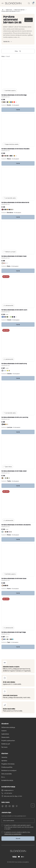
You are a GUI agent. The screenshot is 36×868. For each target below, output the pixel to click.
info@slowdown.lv (9, 790)
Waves (9, 159)
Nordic (9, 105)
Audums (4, 731)
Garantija (4, 757)
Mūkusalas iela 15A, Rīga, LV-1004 (13, 796)
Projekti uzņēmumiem (8, 741)
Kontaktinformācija (7, 780)
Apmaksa (4, 761)
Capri (9, 642)
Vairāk (18, 110)
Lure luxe (10, 427)
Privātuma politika (7, 767)
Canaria (9, 374)
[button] (33, 805)
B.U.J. (3, 777)
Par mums (4, 747)
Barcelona (10, 212)
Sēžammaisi (9, 10)
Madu (9, 266)
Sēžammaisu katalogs (8, 727)
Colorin (9, 320)
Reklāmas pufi (6, 744)
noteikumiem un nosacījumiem (13, 834)
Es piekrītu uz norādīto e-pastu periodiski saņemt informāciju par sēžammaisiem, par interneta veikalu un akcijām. (17, 827)
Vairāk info (6, 42)
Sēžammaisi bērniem (19, 10)
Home (9, 589)
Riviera (9, 535)
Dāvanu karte (5, 737)
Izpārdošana (5, 734)
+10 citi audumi (15, 105)
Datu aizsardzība (7, 774)
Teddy (9, 481)
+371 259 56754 (8, 793)
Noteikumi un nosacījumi (9, 770)
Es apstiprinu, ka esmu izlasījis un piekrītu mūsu (16, 833)
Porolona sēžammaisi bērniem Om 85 (11, 11)
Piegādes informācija (8, 764)
